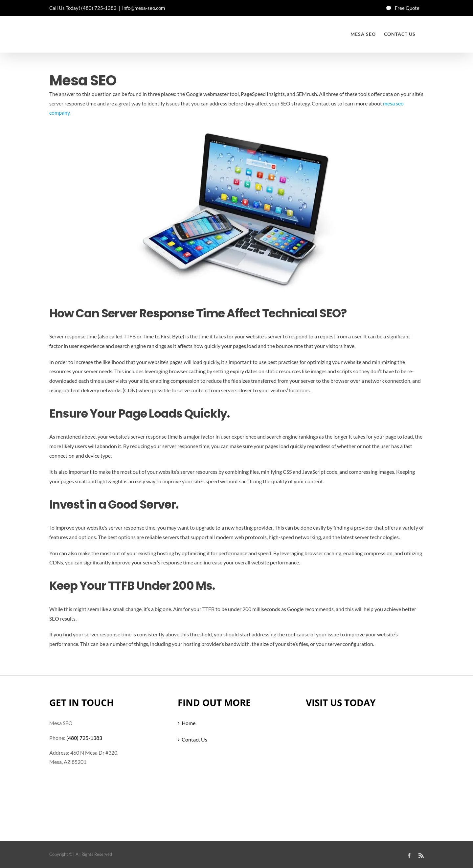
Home (189, 723)
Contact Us (194, 739)
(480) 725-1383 (99, 8)
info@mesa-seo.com (144, 8)
